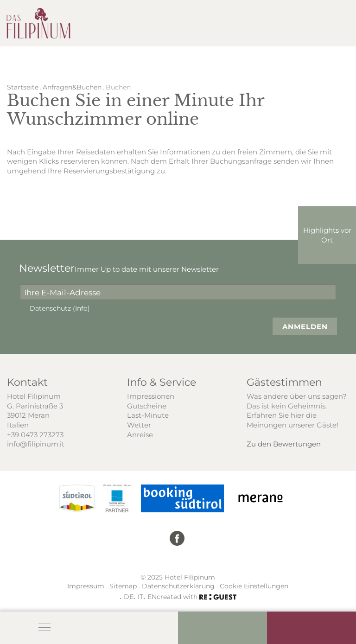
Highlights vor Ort (327, 235)
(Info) (81, 308)
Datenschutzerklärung (178, 586)
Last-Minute (148, 415)
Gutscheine (147, 406)
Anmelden (305, 326)
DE (129, 596)
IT (140, 596)
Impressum (86, 586)
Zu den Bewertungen (284, 444)
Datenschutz (60, 308)
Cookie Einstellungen (254, 586)
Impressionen (151, 396)
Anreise (140, 434)
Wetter (139, 425)
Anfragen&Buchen (72, 87)
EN (152, 596)
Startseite (23, 87)
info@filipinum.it (36, 444)
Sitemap (123, 586)
